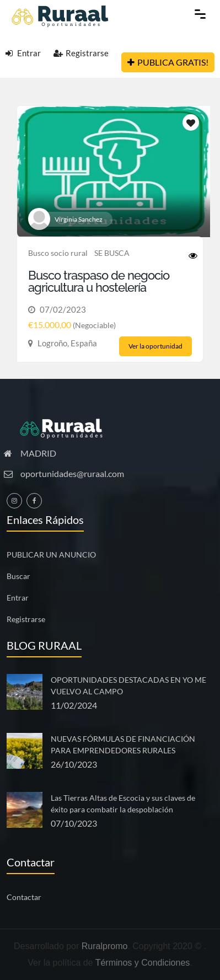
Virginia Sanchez (79, 219)
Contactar (24, 897)
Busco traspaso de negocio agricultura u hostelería (99, 281)
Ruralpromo (105, 946)
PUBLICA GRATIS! (168, 62)
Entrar (23, 53)
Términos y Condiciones (143, 963)
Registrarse (81, 53)
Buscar (18, 576)
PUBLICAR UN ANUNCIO (51, 555)
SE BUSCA (112, 253)
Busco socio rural (58, 253)
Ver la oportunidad (155, 346)
